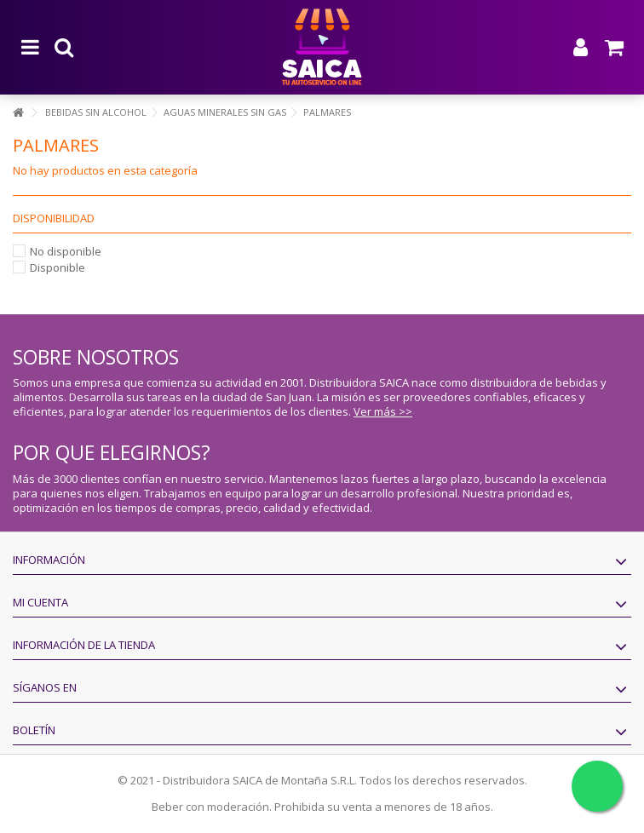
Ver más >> (383, 411)
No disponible (66, 251)
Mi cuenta (40, 602)
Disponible (57, 267)
